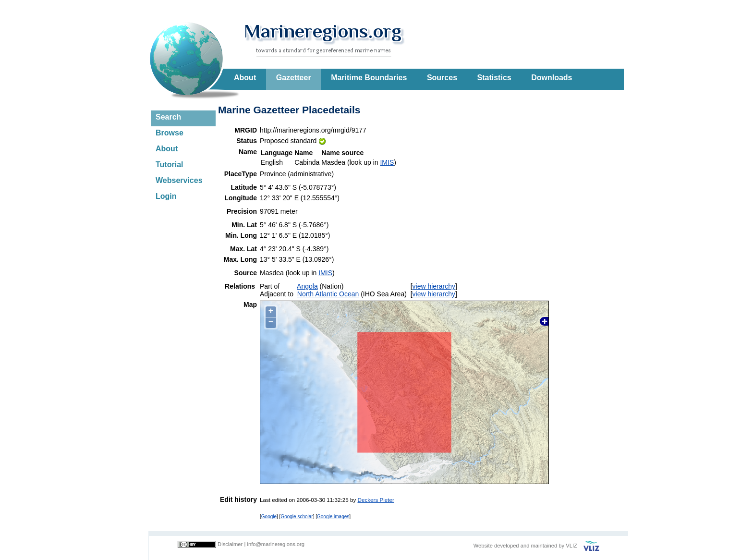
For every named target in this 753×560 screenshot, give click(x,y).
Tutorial (169, 164)
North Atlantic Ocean (328, 294)
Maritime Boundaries (369, 78)
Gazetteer (294, 78)
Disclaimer (230, 544)
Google (269, 517)
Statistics (494, 78)
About (245, 78)
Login (166, 196)
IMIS (387, 162)
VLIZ (571, 546)
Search (168, 117)
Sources (442, 78)
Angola (307, 286)
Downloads (552, 78)
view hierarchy (434, 286)
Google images (333, 517)
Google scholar (297, 517)
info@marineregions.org (276, 544)
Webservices (179, 180)
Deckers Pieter (376, 500)
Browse (170, 133)
